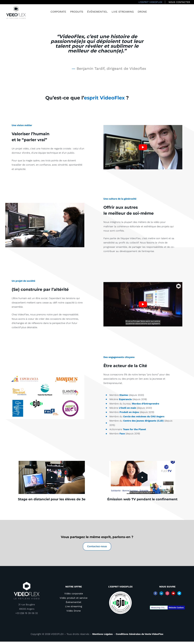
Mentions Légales (103, 634)
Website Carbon (176, 608)
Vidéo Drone (74, 611)
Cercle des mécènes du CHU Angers (144, 416)
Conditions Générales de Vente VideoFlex (140, 634)
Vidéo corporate (74, 593)
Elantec (124, 395)
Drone (142, 12)
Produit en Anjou (129, 412)
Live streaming (123, 12)
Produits (77, 12)
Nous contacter (179, 2)
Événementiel (97, 12)
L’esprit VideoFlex (150, 2)
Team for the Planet (134, 429)
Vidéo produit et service (74, 598)
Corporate (58, 12)
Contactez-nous (97, 546)
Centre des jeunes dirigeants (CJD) (143, 421)
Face (122, 434)
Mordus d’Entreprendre (146, 404)
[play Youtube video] (143, 147)
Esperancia (125, 399)
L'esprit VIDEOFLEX (120, 587)
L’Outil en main (128, 408)
